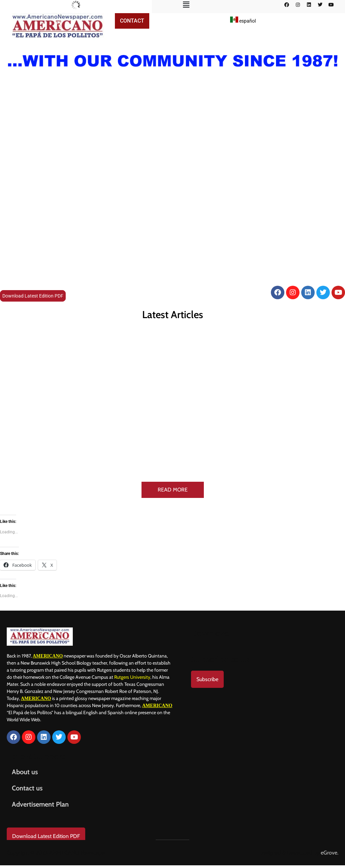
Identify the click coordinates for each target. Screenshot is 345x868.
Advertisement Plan (40, 804)
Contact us (27, 788)
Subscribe (207, 679)
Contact (132, 21)
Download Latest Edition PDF (33, 296)
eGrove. (330, 853)
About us (25, 772)
